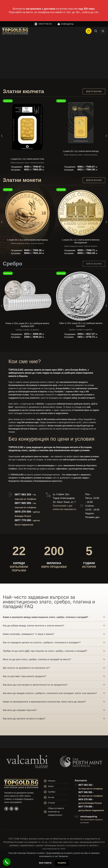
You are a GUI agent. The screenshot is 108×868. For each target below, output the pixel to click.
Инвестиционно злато (20, 163)
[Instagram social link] (11, 809)
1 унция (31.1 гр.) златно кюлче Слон (27, 159)
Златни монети (37, 243)
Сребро (19, 330)
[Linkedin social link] (16, 809)
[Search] (96, 31)
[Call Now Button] (7, 862)
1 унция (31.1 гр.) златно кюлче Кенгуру (81, 151)
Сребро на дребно (31, 330)
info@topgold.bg (89, 817)
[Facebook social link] (6, 809)
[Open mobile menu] (103, 31)
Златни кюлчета (37, 163)
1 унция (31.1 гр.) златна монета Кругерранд (27, 240)
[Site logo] (15, 31)
